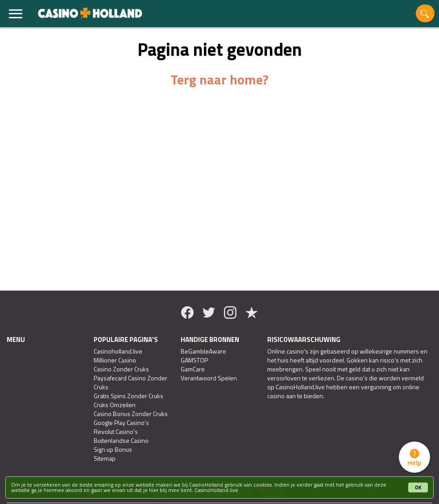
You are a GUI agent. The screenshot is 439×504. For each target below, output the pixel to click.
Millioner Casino (115, 360)
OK (418, 487)
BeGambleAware (203, 351)
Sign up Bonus (113, 450)
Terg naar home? (219, 79)
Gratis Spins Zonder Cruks (128, 396)
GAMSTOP (194, 360)
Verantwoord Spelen (209, 378)
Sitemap (105, 458)
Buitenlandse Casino (121, 441)
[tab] (414, 457)
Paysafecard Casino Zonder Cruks (130, 383)
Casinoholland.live (118, 351)
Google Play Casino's (121, 423)
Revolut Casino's (116, 432)
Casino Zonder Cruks (121, 369)
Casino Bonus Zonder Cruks (131, 414)
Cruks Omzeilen (115, 405)
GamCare (193, 369)
